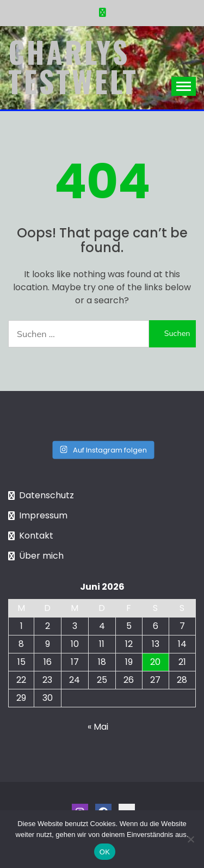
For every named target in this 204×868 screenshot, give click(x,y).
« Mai (98, 727)
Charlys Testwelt (73, 66)
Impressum (43, 515)
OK (105, 852)
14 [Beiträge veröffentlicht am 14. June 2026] (182, 644)
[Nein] (190, 839)
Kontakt (36, 536)
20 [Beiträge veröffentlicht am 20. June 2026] (155, 662)
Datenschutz (47, 495)
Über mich (41, 556)
